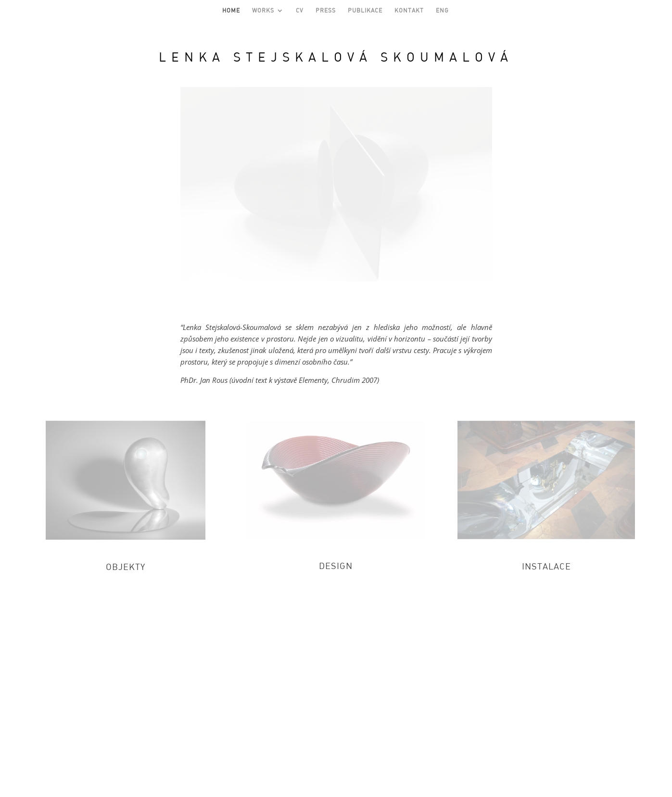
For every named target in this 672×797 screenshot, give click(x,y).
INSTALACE (546, 566)
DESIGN (336, 566)
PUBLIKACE (365, 11)
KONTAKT (409, 11)
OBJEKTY (126, 567)
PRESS (326, 11)
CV (300, 11)
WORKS (263, 11)
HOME (231, 11)
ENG (442, 11)
